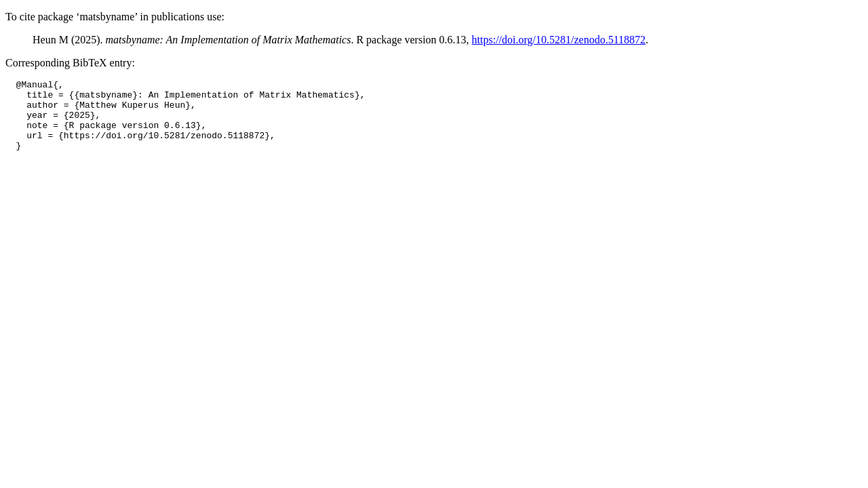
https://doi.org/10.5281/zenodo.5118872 (559, 40)
